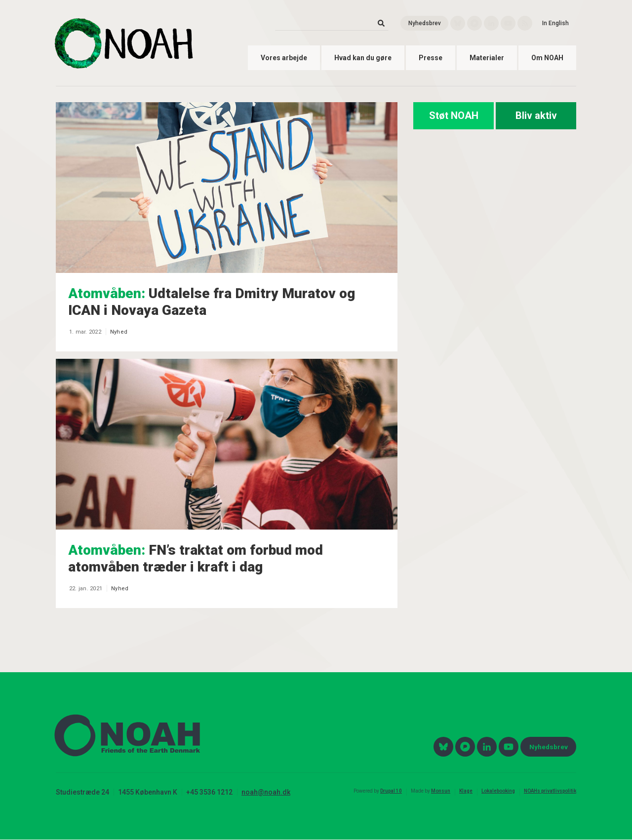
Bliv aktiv (536, 115)
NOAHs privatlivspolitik (550, 791)
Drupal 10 (391, 791)
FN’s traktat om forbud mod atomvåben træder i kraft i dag (196, 558)
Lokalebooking (498, 791)
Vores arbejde (284, 58)
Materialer (487, 58)
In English (555, 23)
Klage (466, 791)
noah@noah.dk (266, 792)
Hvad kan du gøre (363, 58)
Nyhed (119, 332)
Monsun (441, 791)
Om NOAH (547, 58)
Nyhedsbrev (425, 23)
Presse (431, 58)
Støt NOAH (454, 115)
